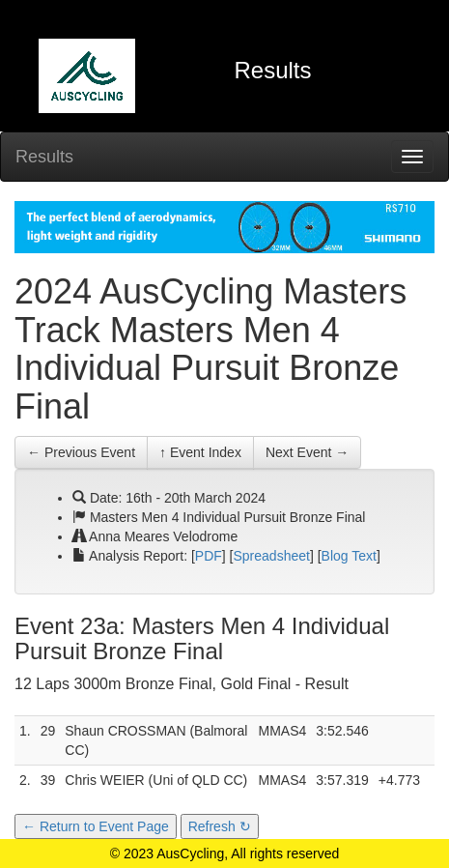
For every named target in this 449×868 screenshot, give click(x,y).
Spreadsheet (272, 556)
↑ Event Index (200, 452)
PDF (209, 556)
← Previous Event (81, 452)
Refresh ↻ (220, 826)
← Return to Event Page (96, 826)
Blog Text (349, 556)
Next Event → (307, 452)
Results (44, 157)
